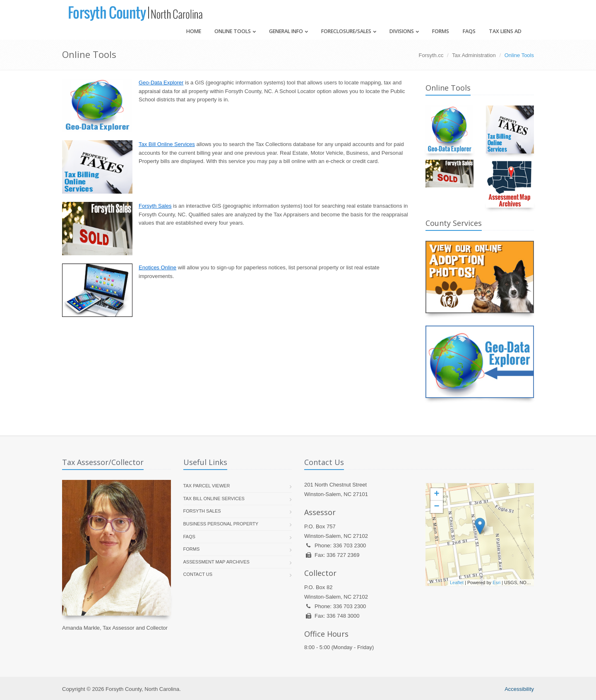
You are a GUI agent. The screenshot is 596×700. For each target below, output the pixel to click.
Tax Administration (474, 55)
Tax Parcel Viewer (207, 486)
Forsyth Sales (155, 206)
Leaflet (457, 583)
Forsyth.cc (431, 55)
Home (194, 31)
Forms (441, 31)
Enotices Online (157, 267)
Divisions (404, 31)
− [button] (436, 507)
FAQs (469, 31)
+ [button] (436, 494)
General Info (288, 31)
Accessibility (519, 689)
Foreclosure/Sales (349, 31)
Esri (496, 583)
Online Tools (235, 31)
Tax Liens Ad (505, 31)
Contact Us (198, 574)
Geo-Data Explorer (161, 83)
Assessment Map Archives (216, 562)
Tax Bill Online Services (167, 144)
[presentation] (480, 535)
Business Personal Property (221, 524)
